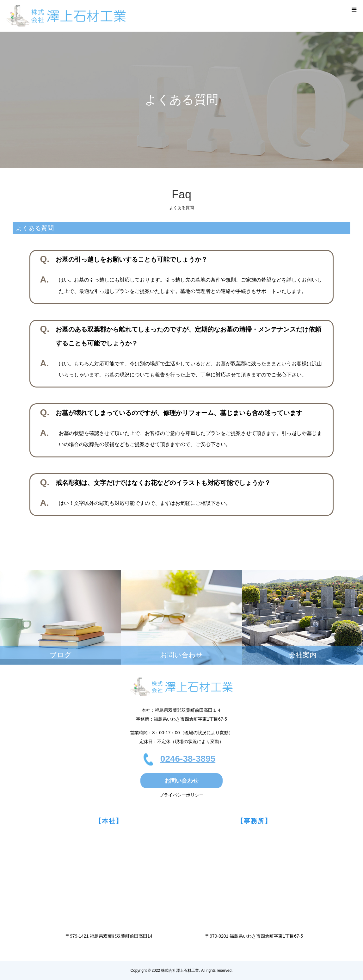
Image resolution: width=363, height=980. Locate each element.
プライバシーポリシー (181, 795)
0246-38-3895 (188, 759)
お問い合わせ (181, 781)
